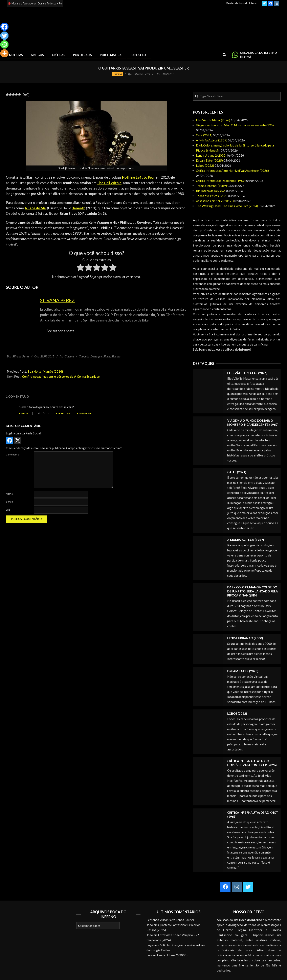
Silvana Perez (58, 300)
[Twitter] (4, 36)
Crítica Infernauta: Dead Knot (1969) (221, 181)
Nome (9, 494)
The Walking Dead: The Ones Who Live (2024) (227, 206)
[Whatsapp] (4, 44)
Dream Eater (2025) (209, 160)
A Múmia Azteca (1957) (212, 140)
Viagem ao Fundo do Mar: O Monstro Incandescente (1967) (236, 125)
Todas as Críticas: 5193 (212, 196)
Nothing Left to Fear (139, 177)
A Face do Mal (36, 208)
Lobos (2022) (205, 165)
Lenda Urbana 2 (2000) (211, 155)
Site (8, 510)
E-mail (9, 502)
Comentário (13, 455)
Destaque (96, 356)
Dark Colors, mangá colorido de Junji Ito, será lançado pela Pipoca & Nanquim (253, 591)
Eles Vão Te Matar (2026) (213, 120)
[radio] (80, 268)
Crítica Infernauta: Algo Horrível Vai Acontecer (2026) (232, 171)
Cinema (117, 74)
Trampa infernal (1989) (211, 186)
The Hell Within (109, 183)
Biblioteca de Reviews (211, 191)
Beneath (79, 208)
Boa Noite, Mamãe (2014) (45, 371)
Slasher (116, 356)
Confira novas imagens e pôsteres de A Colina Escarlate (61, 376)
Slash (107, 356)
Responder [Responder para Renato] (84, 413)
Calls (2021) (204, 135)
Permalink (63, 413)
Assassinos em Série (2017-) (215, 201)
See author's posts (60, 331)
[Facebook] (4, 27)
